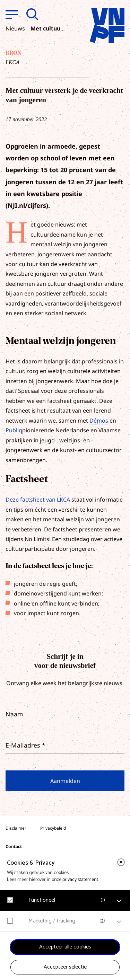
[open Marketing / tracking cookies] (119, 922)
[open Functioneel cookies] (119, 901)
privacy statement (80, 880)
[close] (121, 862)
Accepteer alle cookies (65, 947)
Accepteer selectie (65, 967)
